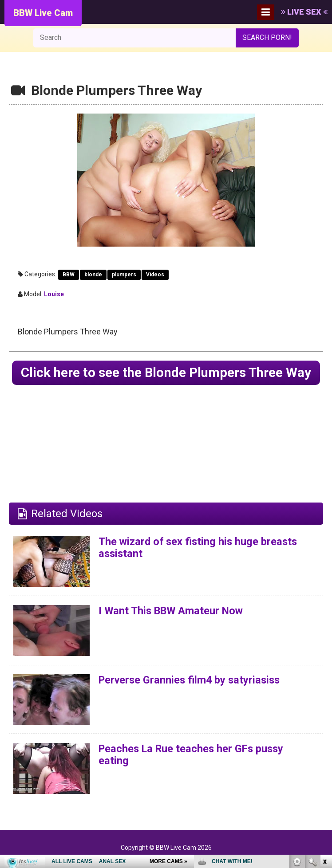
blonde (93, 275)
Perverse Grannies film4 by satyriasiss (192, 696)
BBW (69, 275)
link (324, 729)
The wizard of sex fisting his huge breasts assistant (200, 564)
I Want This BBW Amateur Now (173, 627)
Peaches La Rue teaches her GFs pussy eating (194, 771)
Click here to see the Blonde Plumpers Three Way (166, 381)
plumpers (124, 275)
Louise (54, 294)
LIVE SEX (304, 12)
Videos (155, 275)
